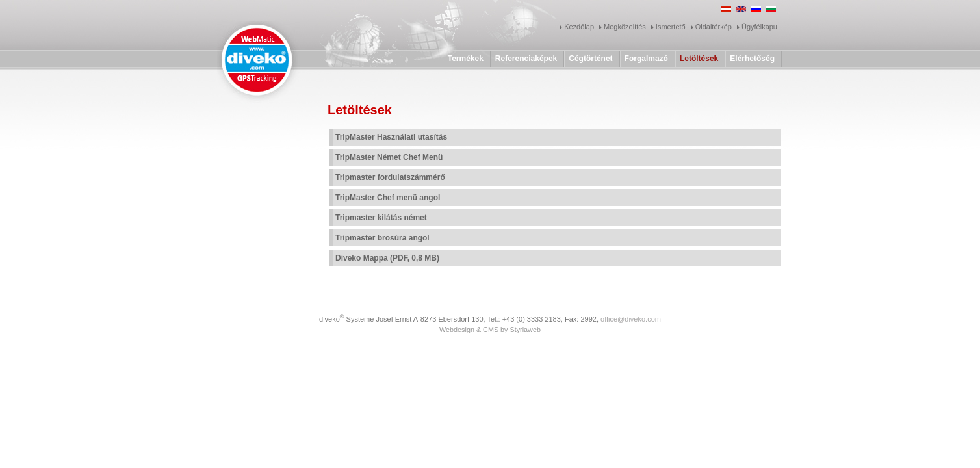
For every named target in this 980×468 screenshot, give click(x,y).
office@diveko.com (631, 319)
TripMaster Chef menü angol (388, 198)
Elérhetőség (752, 58)
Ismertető (671, 27)
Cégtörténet (590, 58)
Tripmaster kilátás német (381, 218)
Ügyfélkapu (759, 27)
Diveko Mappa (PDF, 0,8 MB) (387, 258)
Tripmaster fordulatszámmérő (390, 177)
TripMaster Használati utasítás (391, 137)
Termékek (466, 58)
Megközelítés (625, 27)
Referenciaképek (526, 58)
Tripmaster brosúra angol (382, 238)
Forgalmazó (646, 58)
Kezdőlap (579, 27)
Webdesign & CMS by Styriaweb (490, 330)
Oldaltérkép (714, 27)
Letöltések (699, 58)
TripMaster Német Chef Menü (389, 157)
